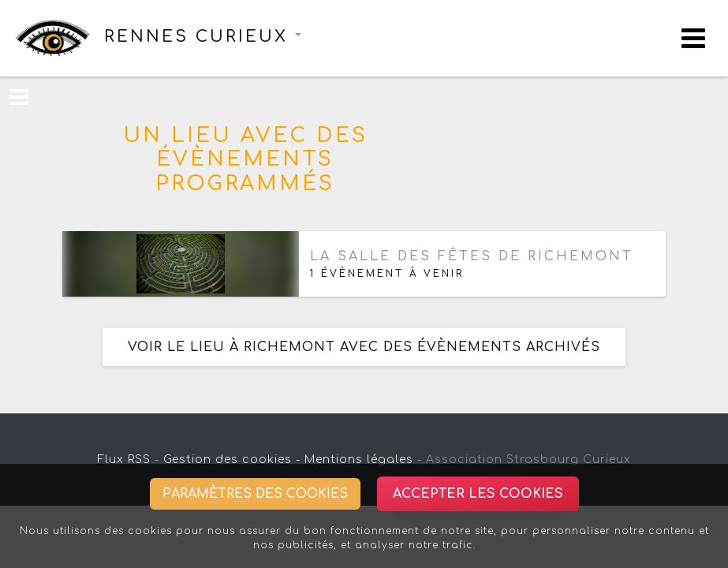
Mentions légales (359, 460)
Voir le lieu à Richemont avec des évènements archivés (364, 347)
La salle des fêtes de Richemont (472, 256)
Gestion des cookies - (232, 460)
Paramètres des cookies (255, 494)
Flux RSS (124, 460)
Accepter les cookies (478, 494)
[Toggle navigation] (693, 38)
